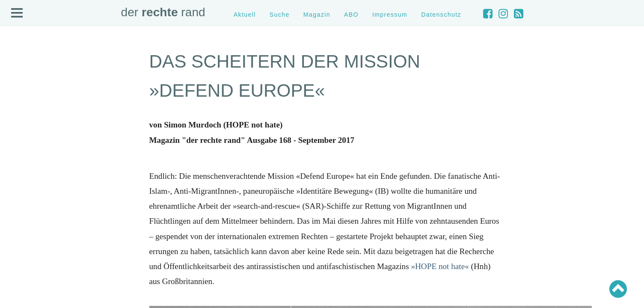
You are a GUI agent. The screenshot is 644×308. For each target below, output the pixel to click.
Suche (280, 15)
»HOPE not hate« (440, 266)
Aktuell (245, 15)
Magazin (317, 15)
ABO (351, 15)
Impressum (390, 15)
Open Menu (17, 13)
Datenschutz (441, 15)
